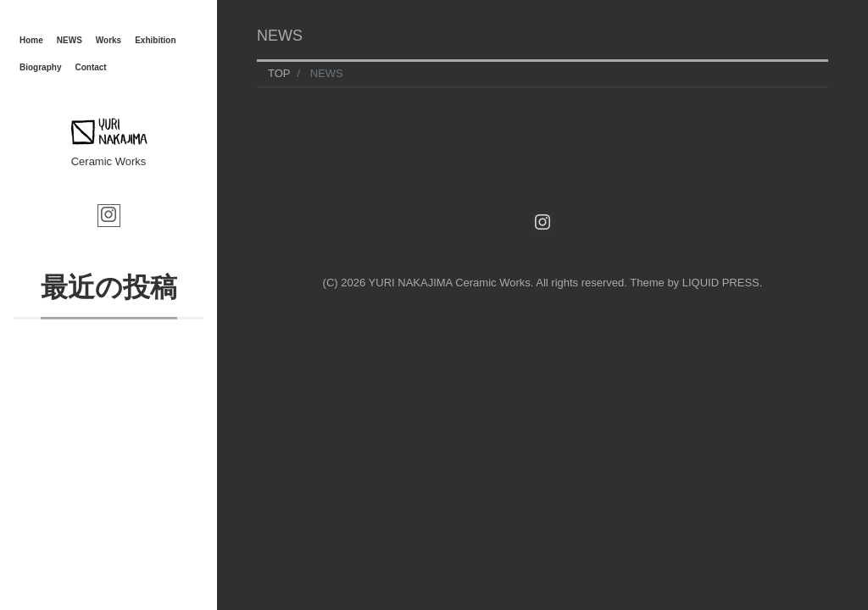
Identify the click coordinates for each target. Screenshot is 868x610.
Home (31, 40)
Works (108, 40)
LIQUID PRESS (721, 283)
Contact (90, 67)
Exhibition (155, 40)
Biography (40, 67)
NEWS (70, 40)
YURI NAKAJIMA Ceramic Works (450, 283)
